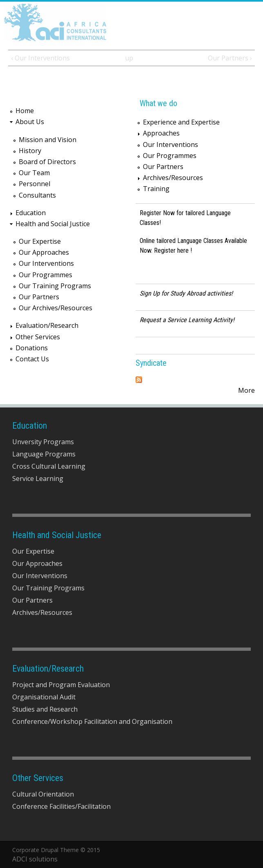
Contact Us (32, 359)
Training (156, 189)
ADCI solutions (35, 859)
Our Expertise (40, 241)
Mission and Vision (48, 140)
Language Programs (44, 454)
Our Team (34, 173)
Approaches (161, 133)
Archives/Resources (173, 178)
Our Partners (39, 297)
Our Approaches (44, 252)
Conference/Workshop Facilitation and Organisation (92, 721)
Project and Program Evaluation (61, 685)
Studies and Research (45, 709)
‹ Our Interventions (40, 58)
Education (31, 213)
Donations (32, 348)
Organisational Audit (44, 697)
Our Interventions (46, 263)
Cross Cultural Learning (49, 466)
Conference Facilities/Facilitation (61, 806)
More (246, 390)
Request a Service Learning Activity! (187, 320)
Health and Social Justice (53, 224)
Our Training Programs (55, 286)
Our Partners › (230, 58)
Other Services (38, 337)
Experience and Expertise (181, 122)
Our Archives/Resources (56, 308)
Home (25, 111)
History (30, 151)
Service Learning (38, 479)
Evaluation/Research (47, 325)
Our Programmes (46, 275)
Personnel (35, 184)
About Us (30, 122)
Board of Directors (47, 162)
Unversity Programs (43, 442)
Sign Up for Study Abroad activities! (186, 293)
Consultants (37, 195)
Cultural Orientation (43, 794)
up (129, 58)
